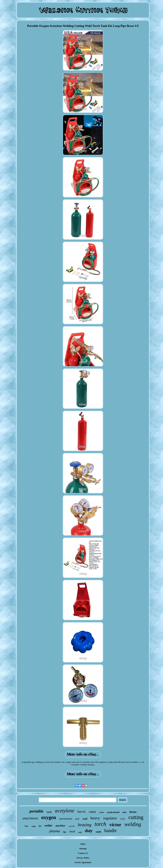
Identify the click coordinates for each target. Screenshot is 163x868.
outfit (80, 832)
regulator (110, 818)
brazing (85, 825)
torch (101, 824)
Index (83, 844)
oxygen (49, 817)
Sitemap (83, 849)
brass (133, 812)
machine (60, 826)
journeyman (66, 819)
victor (115, 825)
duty (89, 831)
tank (49, 812)
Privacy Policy (83, 858)
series (102, 812)
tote (124, 812)
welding (133, 824)
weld (85, 819)
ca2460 (71, 826)
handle (110, 830)
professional (113, 812)
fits (40, 826)
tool (77, 819)
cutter (92, 812)
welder (48, 826)
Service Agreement (83, 862)
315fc (123, 819)
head (72, 831)
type (34, 826)
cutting (136, 817)
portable (36, 811)
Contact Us (83, 853)
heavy (95, 818)
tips (65, 832)
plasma (55, 831)
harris (82, 812)
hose (27, 826)
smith (98, 832)
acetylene (65, 811)
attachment (30, 818)
